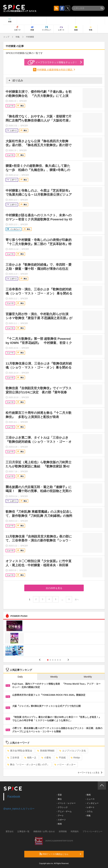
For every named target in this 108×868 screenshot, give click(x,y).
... (62, 599)
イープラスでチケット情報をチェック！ (52, 62)
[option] (54, 639)
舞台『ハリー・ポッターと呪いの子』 (28, 765)
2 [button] (50, 660)
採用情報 (63, 831)
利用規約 (75, 831)
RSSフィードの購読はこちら (60, 854)
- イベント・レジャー (66, 803)
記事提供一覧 (23, 831)
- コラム (89, 811)
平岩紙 (61, 758)
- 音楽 (59, 795)
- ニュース (90, 799)
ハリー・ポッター (65, 765)
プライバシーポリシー (92, 831)
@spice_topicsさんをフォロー (19, 809)
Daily (20, 677)
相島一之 (30, 758)
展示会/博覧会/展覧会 (20, 751)
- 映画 (59, 824)
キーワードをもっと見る (90, 773)
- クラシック (62, 807)
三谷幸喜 (13, 758)
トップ (6, 37)
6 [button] (60, 660)
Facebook (14, 797)
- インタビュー (92, 803)
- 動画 (88, 795)
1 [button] (48, 660)
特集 (18, 37)
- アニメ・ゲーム (64, 811)
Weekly (54, 677)
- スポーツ (61, 820)
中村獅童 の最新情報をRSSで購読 (55, 70)
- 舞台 (59, 799)
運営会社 (10, 831)
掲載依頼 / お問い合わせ (44, 831)
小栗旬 (46, 758)
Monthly (88, 677)
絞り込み (16, 80)
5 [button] (58, 660)
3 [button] (53, 660)
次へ (77, 599)
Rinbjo (75, 758)
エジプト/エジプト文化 (73, 751)
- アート (60, 816)
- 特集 (88, 816)
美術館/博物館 (46, 751)
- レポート (90, 807)
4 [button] (55, 660)
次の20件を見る (54, 588)
